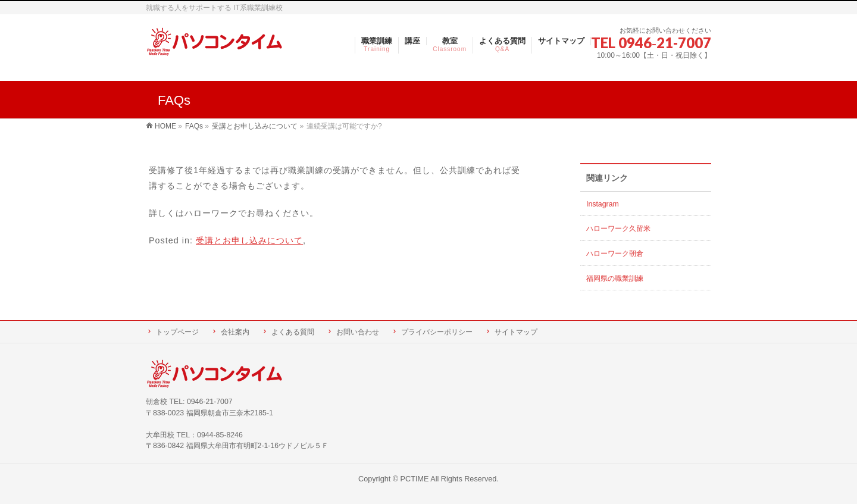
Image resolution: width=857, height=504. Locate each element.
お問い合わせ (358, 332)
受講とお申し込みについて (249, 240)
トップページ (177, 332)
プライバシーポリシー (437, 332)
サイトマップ (516, 332)
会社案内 (235, 332)
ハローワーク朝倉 (615, 253)
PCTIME (415, 479)
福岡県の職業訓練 (615, 278)
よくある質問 (293, 332)
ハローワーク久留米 (618, 228)
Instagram (603, 204)
